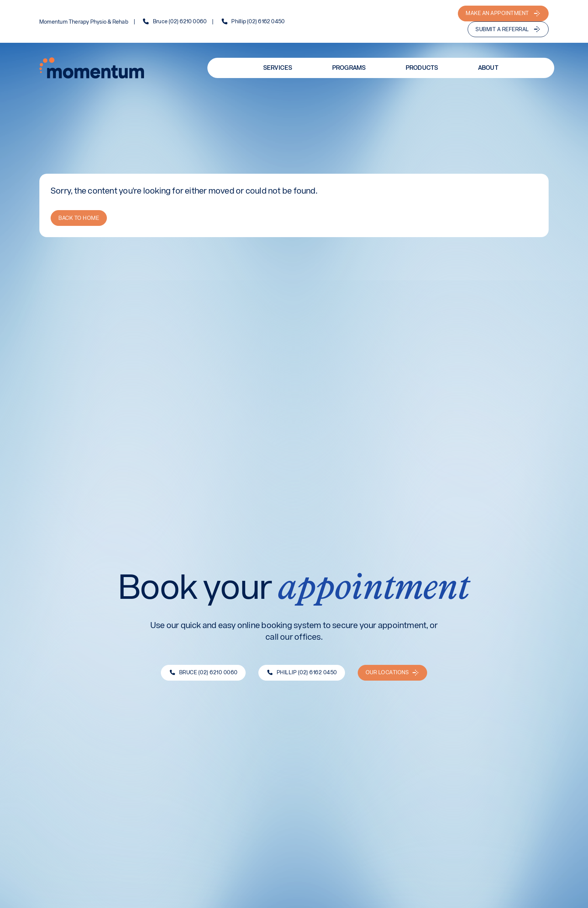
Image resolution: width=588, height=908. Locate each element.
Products (422, 67)
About (488, 67)
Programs (349, 67)
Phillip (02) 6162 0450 (258, 22)
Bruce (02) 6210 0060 (180, 22)
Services (278, 67)
